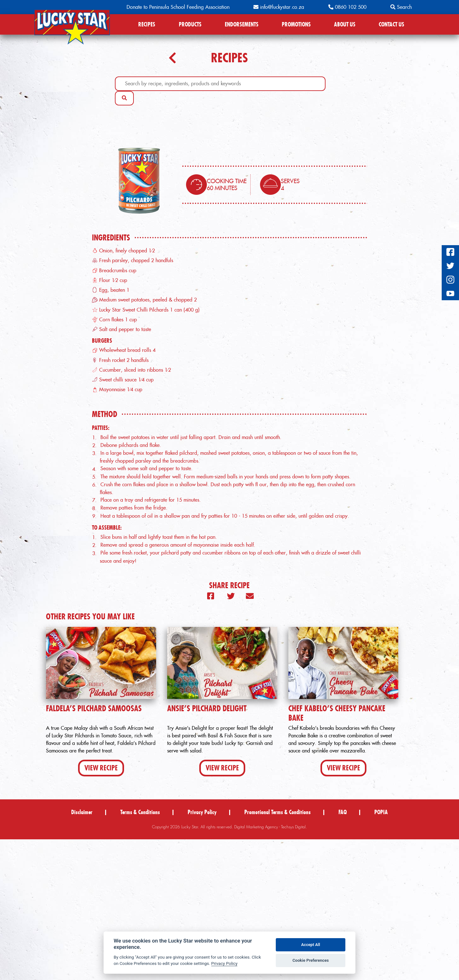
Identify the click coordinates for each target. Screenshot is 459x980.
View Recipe (101, 909)
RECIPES (147, 24)
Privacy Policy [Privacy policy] (224, 963)
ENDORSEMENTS (242, 24)
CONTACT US (391, 24)
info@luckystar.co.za (279, 7)
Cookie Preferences (311, 960)
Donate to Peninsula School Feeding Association (178, 7)
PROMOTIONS (296, 24)
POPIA (381, 952)
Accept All (311, 945)
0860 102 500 (347, 7)
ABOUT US (345, 24)
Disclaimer (82, 952)
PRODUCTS (190, 24)
